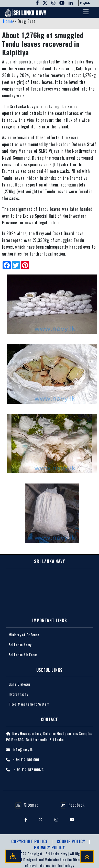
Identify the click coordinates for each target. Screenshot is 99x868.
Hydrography (18, 694)
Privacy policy (49, 848)
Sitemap (27, 805)
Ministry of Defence (24, 635)
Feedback (72, 805)
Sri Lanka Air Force (23, 655)
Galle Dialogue (20, 684)
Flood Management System (29, 704)
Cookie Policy (72, 841)
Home (8, 21)
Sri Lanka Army (20, 645)
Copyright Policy (30, 841)
